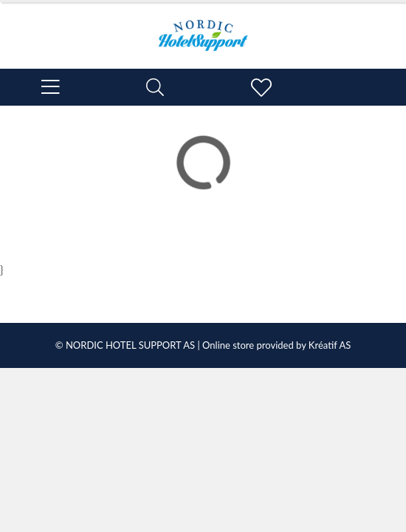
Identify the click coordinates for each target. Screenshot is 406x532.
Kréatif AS (330, 345)
